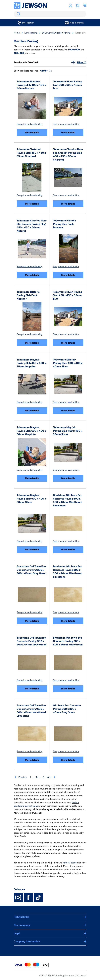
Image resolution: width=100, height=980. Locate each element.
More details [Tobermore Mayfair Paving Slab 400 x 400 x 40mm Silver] (68, 411)
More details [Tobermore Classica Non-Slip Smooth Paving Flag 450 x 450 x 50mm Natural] (32, 275)
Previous (21, 777)
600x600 (75, 50)
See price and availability (30, 124)
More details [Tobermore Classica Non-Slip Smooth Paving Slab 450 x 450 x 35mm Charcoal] (68, 204)
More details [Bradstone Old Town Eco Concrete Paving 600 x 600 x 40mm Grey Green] (68, 689)
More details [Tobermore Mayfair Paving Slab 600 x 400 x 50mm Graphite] (32, 478)
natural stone (70, 863)
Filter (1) (79, 62)
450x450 (19, 53)
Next (51, 777)
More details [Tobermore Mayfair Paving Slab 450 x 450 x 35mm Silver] (68, 478)
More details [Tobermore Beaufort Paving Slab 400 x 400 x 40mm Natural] (32, 132)
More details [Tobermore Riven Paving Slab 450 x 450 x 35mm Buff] (68, 343)
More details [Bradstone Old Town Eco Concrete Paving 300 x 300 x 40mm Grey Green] (32, 621)
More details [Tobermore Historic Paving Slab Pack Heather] (32, 343)
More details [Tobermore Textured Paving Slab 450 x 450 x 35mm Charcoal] (32, 204)
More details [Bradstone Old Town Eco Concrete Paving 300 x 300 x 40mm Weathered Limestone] (68, 621)
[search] (50, 14)
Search (18, 14)
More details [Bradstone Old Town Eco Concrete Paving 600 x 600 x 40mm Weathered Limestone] (32, 760)
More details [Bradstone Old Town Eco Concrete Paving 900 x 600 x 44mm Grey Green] (32, 689)
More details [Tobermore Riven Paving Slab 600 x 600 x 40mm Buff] (68, 132)
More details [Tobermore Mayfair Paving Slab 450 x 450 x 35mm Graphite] (32, 411)
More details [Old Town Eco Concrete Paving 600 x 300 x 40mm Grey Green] (68, 760)
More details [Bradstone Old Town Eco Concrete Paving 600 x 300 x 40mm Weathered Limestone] (68, 550)
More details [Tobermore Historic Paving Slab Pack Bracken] (68, 275)
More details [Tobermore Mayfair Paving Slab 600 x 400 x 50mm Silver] (32, 550)
